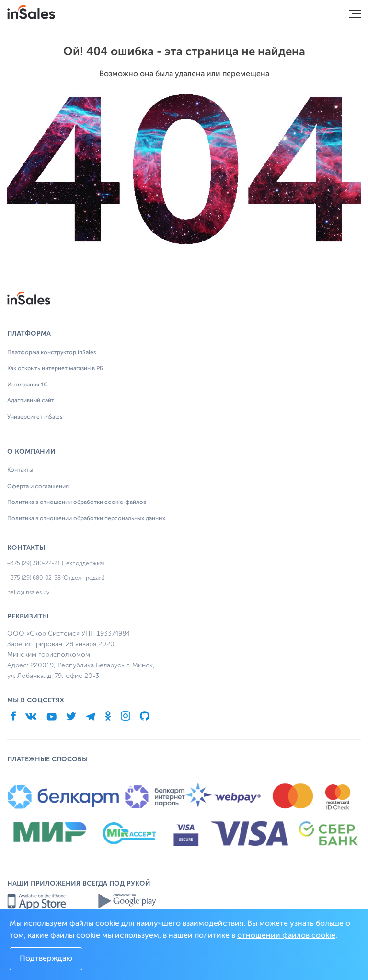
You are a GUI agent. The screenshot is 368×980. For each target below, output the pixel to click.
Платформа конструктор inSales (52, 353)
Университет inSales (35, 417)
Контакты (20, 470)
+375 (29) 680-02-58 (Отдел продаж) (56, 578)
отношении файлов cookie (286, 936)
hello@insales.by (28, 592)
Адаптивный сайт (31, 401)
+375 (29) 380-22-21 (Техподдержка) (56, 563)
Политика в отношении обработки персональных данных (86, 519)
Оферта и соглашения (38, 487)
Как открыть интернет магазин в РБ (55, 369)
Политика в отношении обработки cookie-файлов (77, 502)
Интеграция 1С (28, 385)
